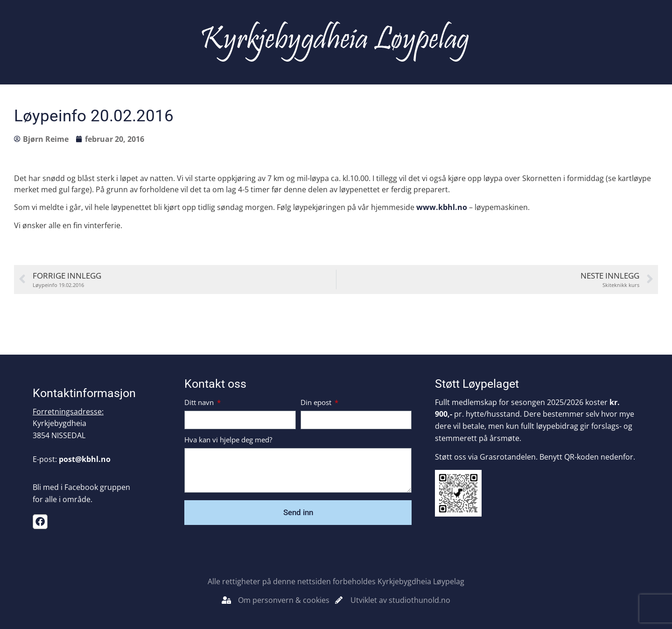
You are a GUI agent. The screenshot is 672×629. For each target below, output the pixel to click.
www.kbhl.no (442, 207)
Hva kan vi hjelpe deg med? (228, 440)
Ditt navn (200, 403)
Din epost (317, 403)
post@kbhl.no (85, 459)
